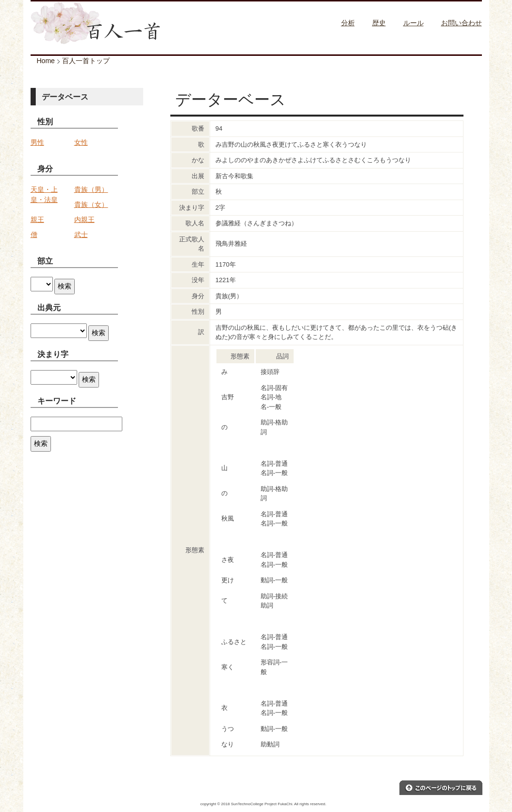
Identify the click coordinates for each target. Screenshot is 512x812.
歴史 (379, 23)
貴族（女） (91, 204)
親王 (37, 220)
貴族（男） (91, 189)
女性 (81, 142)
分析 (348, 23)
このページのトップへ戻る (441, 788)
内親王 (84, 220)
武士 (81, 235)
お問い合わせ (462, 23)
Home (46, 61)
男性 (37, 142)
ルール (413, 23)
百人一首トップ (86, 61)
